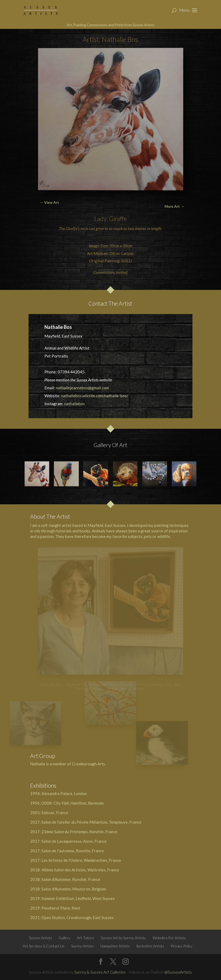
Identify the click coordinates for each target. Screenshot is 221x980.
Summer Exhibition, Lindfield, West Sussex (78, 898)
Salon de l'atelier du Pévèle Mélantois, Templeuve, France (91, 822)
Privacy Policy (182, 946)
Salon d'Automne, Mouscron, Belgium (74, 889)
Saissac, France (55, 813)
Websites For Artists (169, 938)
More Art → (174, 206)
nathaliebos (75, 404)
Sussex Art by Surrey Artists (123, 938)
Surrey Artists (82, 946)
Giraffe (118, 219)
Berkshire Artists (150, 946)
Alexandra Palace (57, 793)
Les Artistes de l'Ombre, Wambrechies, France (81, 860)
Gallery (65, 938)
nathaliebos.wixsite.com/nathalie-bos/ (95, 396)
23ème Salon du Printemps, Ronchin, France (79, 832)
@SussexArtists (178, 972)
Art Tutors (86, 938)
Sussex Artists (41, 938)
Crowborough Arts (88, 764)
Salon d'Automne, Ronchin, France (71, 879)
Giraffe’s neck (77, 228)
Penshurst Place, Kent (61, 908)
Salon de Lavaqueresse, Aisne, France (74, 841)
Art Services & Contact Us (44, 946)
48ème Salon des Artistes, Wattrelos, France (80, 870)
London (80, 793)
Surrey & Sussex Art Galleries (100, 972)
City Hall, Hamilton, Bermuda (79, 803)
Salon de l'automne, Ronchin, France (73, 851)
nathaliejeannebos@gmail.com (82, 388)
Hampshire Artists (115, 946)
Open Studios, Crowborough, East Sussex (78, 917)
